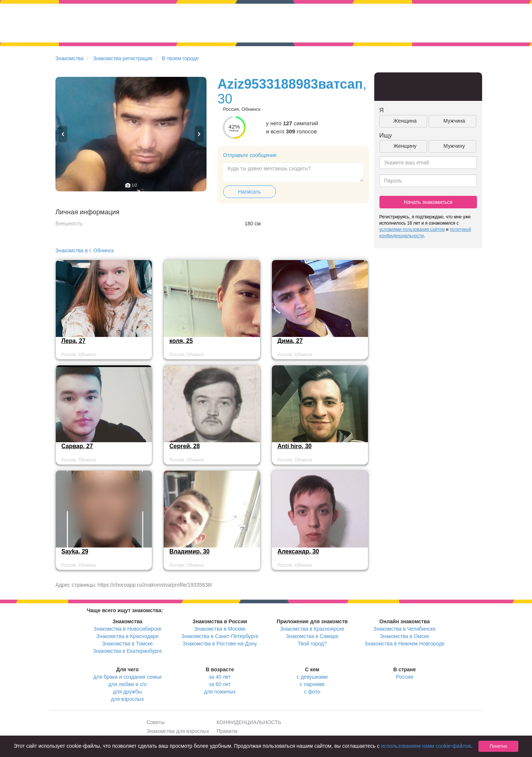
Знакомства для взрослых (178, 731)
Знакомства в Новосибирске (127, 629)
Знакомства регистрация (123, 58)
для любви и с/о (127, 684)
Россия (405, 677)
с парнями (312, 684)
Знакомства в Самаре (312, 636)
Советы (156, 722)
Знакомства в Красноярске (312, 629)
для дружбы (127, 692)
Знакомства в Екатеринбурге (128, 651)
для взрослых (127, 699)
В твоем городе (180, 58)
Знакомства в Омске (405, 636)
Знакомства (69, 58)
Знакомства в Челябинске (405, 629)
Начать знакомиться (428, 202)
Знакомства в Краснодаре (128, 636)
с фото (312, 692)
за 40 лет (220, 677)
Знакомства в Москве (220, 629)
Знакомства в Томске (127, 644)
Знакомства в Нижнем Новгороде (405, 644)
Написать (250, 192)
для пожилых (220, 692)
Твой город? (312, 644)
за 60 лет (220, 684)
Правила (227, 731)
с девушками (312, 677)
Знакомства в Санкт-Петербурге (220, 636)
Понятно (498, 746)
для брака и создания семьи (128, 677)
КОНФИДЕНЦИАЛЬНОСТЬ (249, 722)
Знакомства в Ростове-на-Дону (220, 644)
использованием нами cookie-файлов (426, 746)
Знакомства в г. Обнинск (85, 250)
